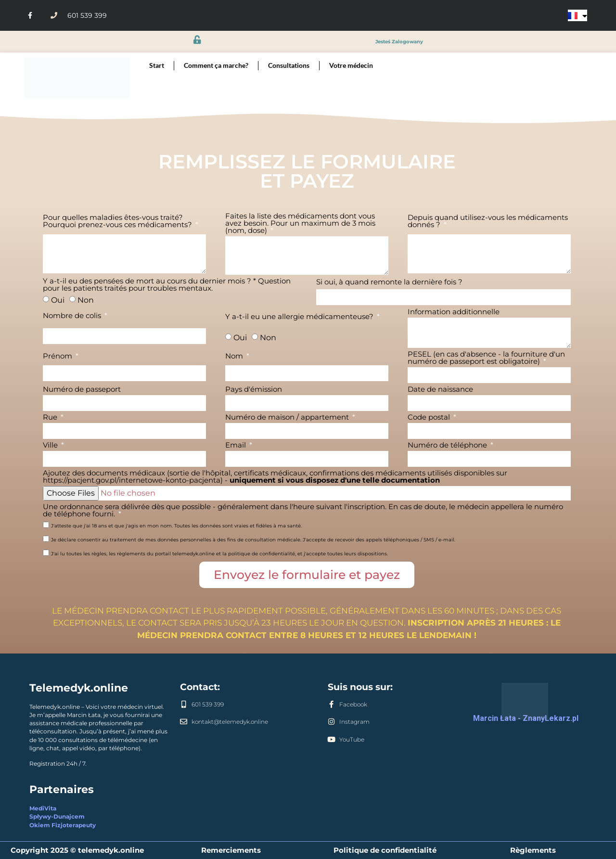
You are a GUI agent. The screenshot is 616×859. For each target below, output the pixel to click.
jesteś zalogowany (399, 41)
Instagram (354, 722)
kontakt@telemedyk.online (230, 722)
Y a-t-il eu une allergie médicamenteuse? (300, 317)
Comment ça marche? (216, 65)
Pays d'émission (254, 390)
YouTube (352, 740)
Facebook (353, 705)
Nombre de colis (73, 316)
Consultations (289, 65)
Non (86, 300)
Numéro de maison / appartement (288, 417)
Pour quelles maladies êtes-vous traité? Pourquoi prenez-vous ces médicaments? (118, 221)
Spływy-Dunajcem (57, 817)
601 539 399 (208, 705)
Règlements (533, 850)
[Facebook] (331, 704)
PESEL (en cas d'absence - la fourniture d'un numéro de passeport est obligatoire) (486, 358)
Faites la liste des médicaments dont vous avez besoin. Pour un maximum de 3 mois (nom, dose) (300, 224)
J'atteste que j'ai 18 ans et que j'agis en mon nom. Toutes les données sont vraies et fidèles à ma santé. (176, 526)
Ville (51, 445)
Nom (235, 356)
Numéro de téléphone (448, 445)
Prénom (58, 356)
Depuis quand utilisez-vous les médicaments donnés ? (488, 221)
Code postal (430, 417)
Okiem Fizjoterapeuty (63, 825)
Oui (58, 300)
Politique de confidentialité (385, 850)
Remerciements (231, 850)
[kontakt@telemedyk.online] (184, 722)
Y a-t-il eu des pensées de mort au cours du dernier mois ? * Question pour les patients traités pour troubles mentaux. (167, 285)
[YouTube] (331, 739)
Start (157, 65)
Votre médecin (351, 65)
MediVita (43, 808)
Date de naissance (440, 390)
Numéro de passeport (82, 390)
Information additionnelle (454, 312)
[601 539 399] (184, 704)
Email (237, 445)
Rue (51, 417)
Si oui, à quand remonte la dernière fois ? (389, 282)
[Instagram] (331, 722)
